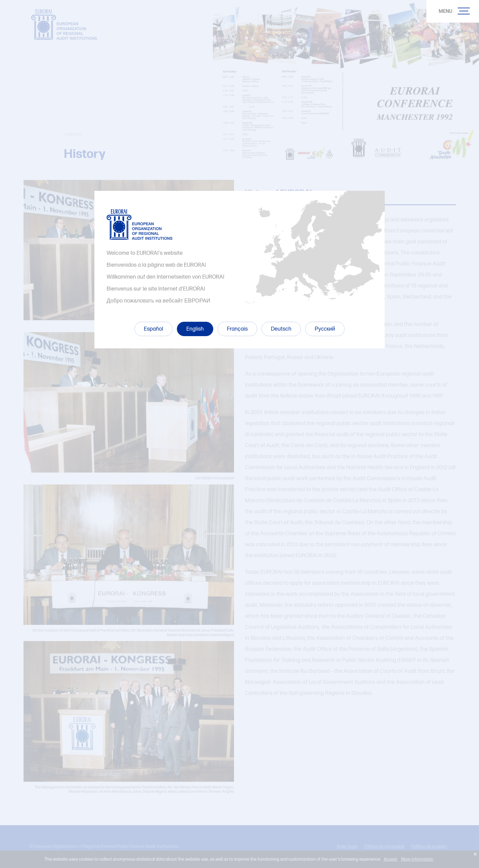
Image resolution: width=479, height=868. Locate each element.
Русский (325, 329)
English (195, 329)
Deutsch (281, 329)
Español (154, 329)
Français (237, 329)
